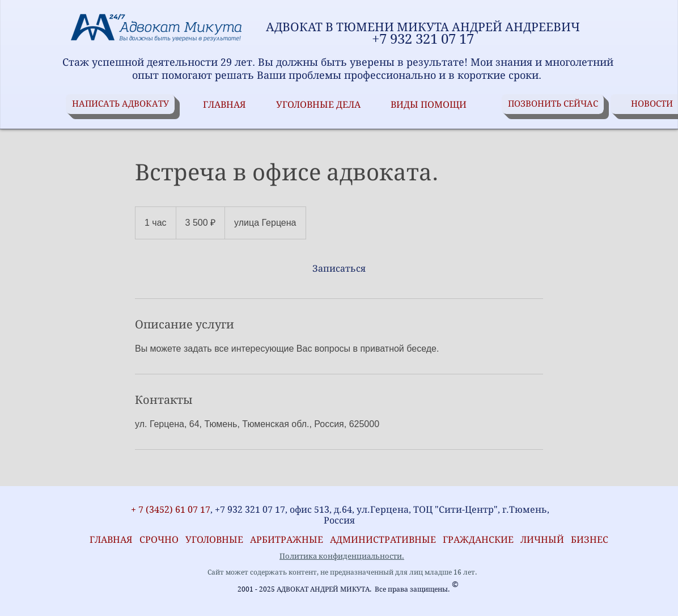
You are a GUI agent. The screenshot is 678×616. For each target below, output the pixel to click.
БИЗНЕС (590, 540)
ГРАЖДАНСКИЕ (478, 540)
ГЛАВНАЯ (109, 540)
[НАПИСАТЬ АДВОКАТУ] (120, 104)
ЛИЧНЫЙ (542, 540)
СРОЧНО (162, 540)
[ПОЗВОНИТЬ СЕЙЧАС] (553, 104)
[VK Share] (102, 494)
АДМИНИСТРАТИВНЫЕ (384, 540)
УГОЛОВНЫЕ (218, 540)
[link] (339, 269)
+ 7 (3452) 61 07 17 (169, 510)
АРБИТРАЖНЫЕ (290, 540)
